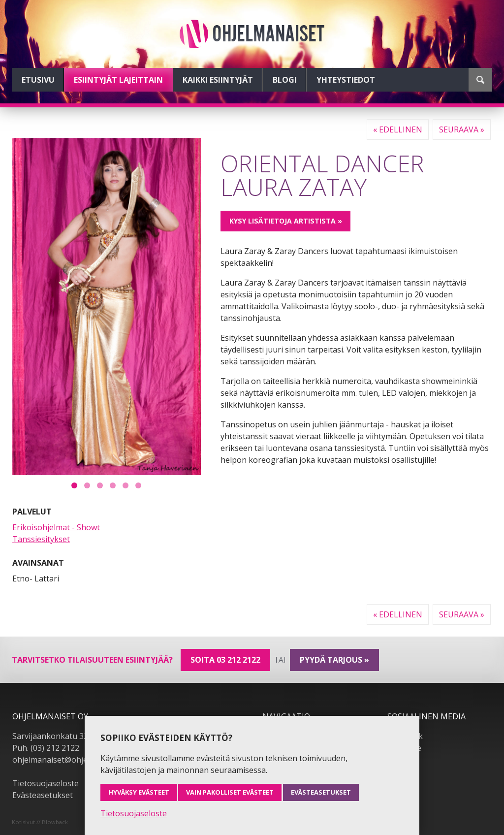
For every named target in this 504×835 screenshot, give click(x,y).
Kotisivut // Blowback (40, 822)
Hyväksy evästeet (139, 792)
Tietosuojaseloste (46, 783)
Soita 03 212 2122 (225, 660)
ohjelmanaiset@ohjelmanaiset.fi (71, 760)
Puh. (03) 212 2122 (46, 748)
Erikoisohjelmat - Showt (56, 527)
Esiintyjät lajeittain (118, 80)
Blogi (285, 80)
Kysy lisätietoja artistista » (286, 221)
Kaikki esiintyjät (218, 80)
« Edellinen (398, 129)
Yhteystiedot (346, 80)
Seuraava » (462, 129)
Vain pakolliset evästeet (230, 792)
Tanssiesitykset (41, 539)
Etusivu (38, 80)
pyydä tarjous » (334, 660)
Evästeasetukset (43, 795)
